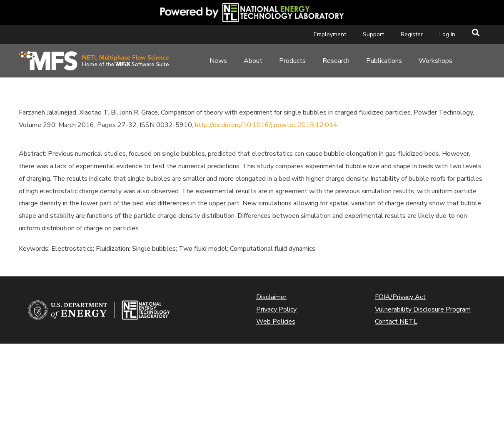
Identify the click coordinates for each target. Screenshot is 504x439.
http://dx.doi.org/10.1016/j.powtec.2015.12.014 (266, 125)
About (253, 61)
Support (373, 34)
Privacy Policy (276, 309)
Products (292, 61)
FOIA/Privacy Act (400, 297)
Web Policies (276, 322)
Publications (384, 61)
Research (336, 61)
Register (412, 34)
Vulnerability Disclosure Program (423, 309)
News (218, 61)
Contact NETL (396, 322)
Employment (330, 34)
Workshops (435, 61)
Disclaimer (271, 297)
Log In (447, 34)
